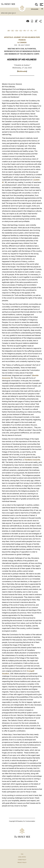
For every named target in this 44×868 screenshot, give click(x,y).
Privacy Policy (22, 862)
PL (32, 31)
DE (13, 31)
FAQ (22, 854)
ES (21, 31)
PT (36, 31)
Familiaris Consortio (32, 460)
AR (9, 31)
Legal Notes (22, 857)
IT (28, 31)
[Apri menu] (41, 5)
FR (25, 31)
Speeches (5, 13)
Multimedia (22, 71)
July (14, 13)
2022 (10, 13)
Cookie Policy (22, 860)
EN (17, 31)
